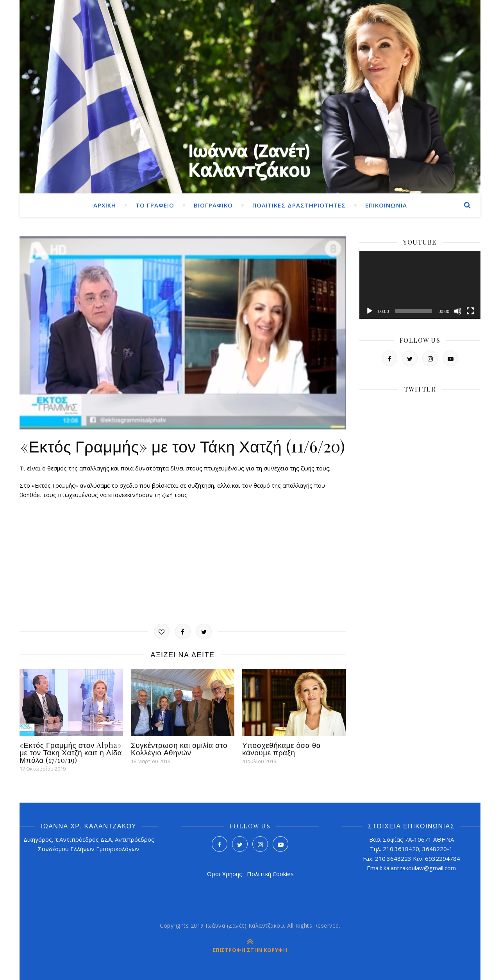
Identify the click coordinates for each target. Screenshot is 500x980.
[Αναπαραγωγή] (370, 311)
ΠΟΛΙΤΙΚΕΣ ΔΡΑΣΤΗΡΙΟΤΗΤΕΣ (299, 205)
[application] (420, 285)
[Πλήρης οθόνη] (470, 311)
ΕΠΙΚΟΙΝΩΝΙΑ (386, 205)
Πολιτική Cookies (270, 874)
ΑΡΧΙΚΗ (105, 205)
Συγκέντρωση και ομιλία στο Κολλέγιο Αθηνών (179, 748)
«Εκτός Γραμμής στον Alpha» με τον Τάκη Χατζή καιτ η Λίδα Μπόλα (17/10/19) (71, 752)
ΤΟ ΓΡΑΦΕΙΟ (155, 205)
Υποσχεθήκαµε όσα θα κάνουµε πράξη (281, 748)
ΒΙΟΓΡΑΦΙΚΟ (213, 205)
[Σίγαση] (458, 311)
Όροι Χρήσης (224, 874)
